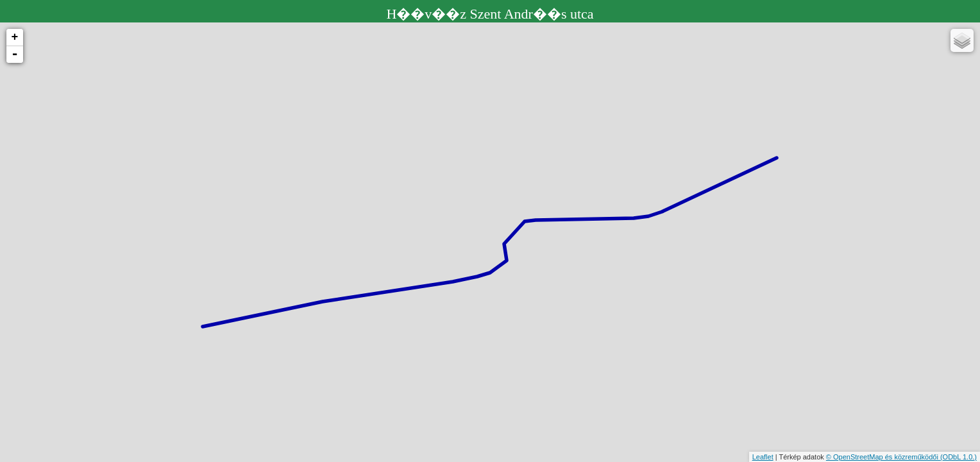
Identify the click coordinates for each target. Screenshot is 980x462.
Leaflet (763, 457)
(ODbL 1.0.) (959, 457)
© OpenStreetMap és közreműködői (883, 457)
